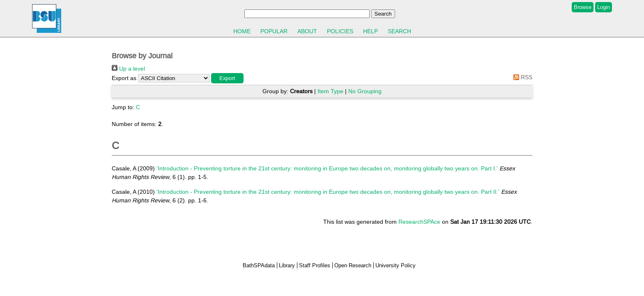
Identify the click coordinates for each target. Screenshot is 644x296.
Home (242, 31)
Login (604, 7)
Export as (124, 78)
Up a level (128, 69)
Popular (274, 31)
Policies (340, 31)
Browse (583, 7)
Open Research (353, 265)
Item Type (330, 91)
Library (287, 265)
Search (399, 31)
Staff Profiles (315, 265)
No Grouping (365, 91)
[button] (227, 78)
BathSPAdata (259, 265)
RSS (521, 77)
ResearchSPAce (419, 222)
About (307, 31)
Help (370, 31)
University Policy (396, 265)
